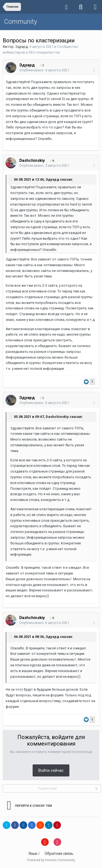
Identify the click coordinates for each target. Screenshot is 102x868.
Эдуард (21, 47)
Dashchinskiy (32, 160)
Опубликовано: (44, 70)
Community (21, 22)
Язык (34, 854)
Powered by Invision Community (51, 860)
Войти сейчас (51, 770)
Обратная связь (59, 854)
